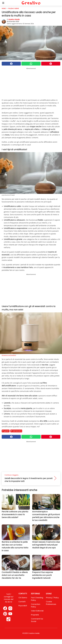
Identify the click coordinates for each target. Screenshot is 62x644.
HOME (4, 8)
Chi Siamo (23, 598)
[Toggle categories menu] (3, 3)
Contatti (22, 602)
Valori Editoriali (37, 611)
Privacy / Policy (52, 598)
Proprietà (35, 615)
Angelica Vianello (14, 19)
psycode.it (23, 606)
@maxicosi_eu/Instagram (9, 355)
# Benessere (16, 431)
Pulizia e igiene (14, 8)
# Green (6, 431)
